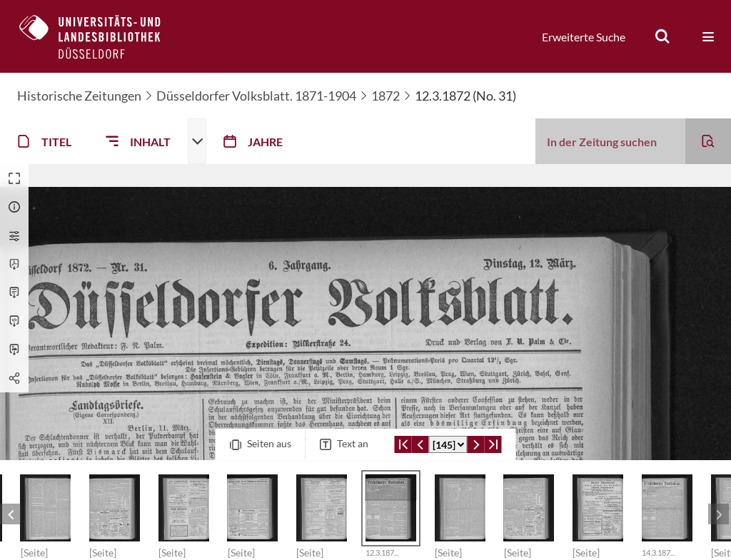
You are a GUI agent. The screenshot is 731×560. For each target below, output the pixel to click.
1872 (385, 96)
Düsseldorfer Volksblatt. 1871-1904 (256, 96)
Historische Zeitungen (79, 96)
